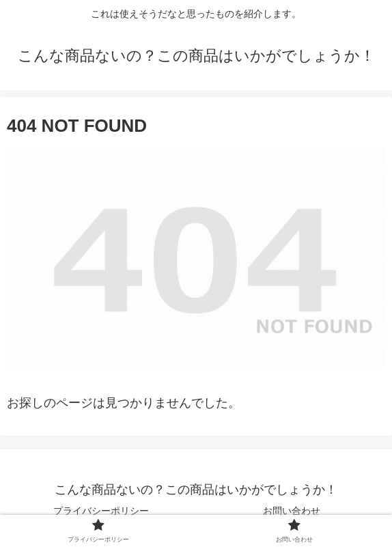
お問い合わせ (292, 511)
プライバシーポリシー (101, 511)
